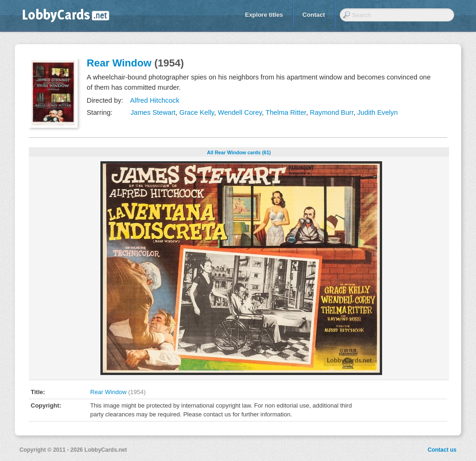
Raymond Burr (332, 112)
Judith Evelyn (377, 112)
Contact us (442, 450)
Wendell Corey (240, 112)
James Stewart (153, 112)
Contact (314, 15)
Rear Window (119, 63)
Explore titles (264, 15)
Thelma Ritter (286, 112)
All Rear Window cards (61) (239, 152)
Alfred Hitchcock (155, 100)
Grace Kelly (197, 112)
